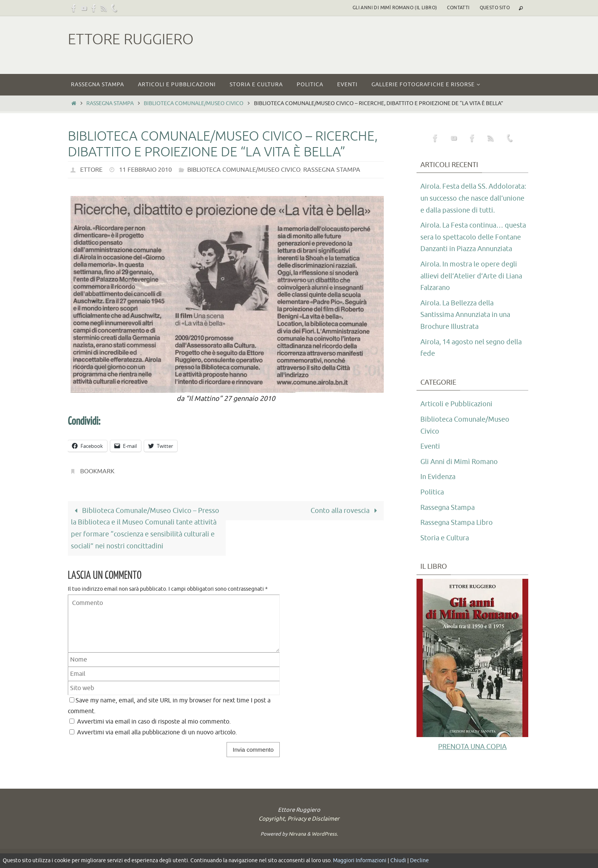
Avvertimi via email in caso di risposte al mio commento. (154, 721)
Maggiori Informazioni (360, 860)
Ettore (91, 170)
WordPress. (325, 834)
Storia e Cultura (445, 538)
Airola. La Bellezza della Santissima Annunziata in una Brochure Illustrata (465, 315)
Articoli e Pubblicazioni (456, 404)
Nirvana (297, 834)
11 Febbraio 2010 (145, 170)
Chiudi (398, 860)
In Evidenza (438, 477)
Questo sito (495, 8)
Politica (432, 492)
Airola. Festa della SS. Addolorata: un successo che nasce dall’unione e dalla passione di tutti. (473, 198)
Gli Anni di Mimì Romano (459, 462)
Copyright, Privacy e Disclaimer (299, 819)
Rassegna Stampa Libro (457, 523)
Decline (419, 860)
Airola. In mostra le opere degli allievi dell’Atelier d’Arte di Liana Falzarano (471, 276)
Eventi (430, 446)
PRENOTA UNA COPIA (472, 747)
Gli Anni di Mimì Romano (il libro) (395, 8)
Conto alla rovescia (346, 511)
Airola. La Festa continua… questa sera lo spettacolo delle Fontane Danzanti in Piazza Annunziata (473, 237)
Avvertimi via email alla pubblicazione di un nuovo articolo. (157, 732)
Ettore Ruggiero (131, 39)
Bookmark (97, 471)
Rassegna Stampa (110, 103)
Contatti (458, 8)
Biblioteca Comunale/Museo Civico (194, 103)
